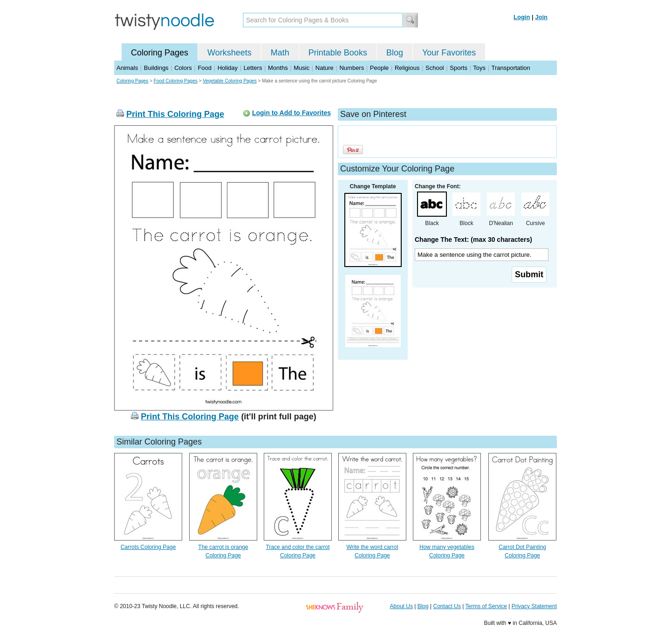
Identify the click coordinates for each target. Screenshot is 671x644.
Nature (325, 68)
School (435, 68)
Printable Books (338, 53)
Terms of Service (486, 606)
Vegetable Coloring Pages (230, 81)
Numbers (352, 68)
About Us (401, 606)
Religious (407, 68)
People (379, 68)
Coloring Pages (160, 53)
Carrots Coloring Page (148, 547)
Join (541, 17)
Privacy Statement (534, 606)
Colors (183, 68)
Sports (459, 68)
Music (301, 68)
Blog (395, 53)
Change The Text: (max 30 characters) (473, 240)
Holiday (228, 68)
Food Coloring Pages (176, 81)
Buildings (156, 68)
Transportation (510, 68)
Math (280, 53)
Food (205, 68)
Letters (253, 68)
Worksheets (229, 53)
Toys (479, 68)
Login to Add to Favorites (291, 113)
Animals (127, 68)
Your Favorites (449, 53)
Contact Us (447, 606)
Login (522, 17)
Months (278, 68)
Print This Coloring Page (175, 114)
